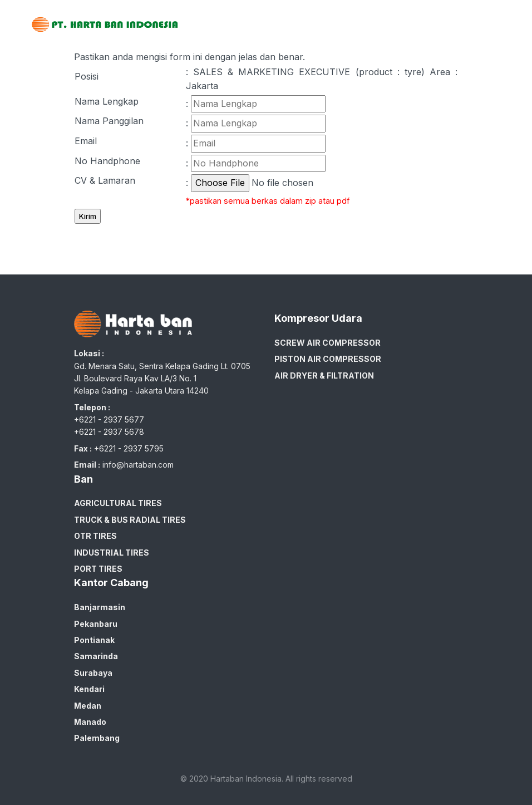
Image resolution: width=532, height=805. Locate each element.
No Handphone (107, 161)
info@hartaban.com (138, 465)
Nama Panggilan (109, 121)
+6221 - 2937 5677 (109, 419)
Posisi (87, 76)
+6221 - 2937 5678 (109, 432)
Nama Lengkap (107, 101)
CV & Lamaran (105, 180)
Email (86, 141)
